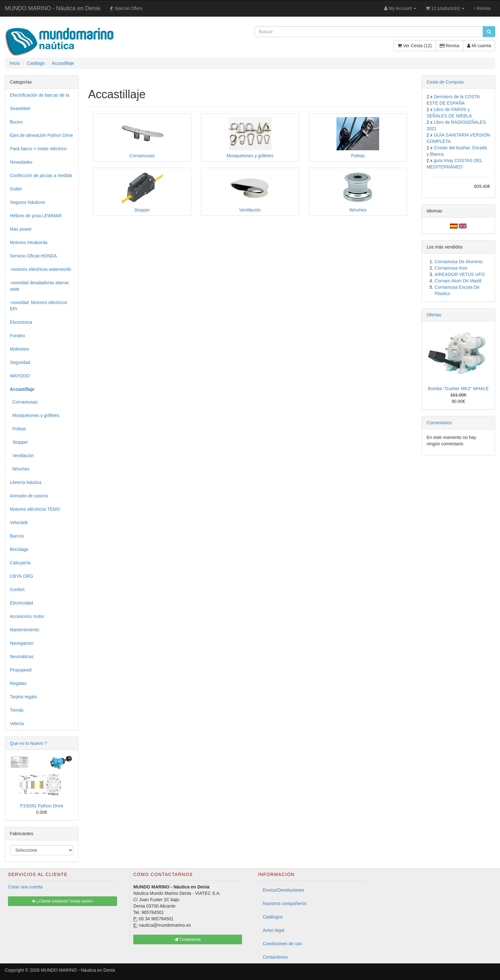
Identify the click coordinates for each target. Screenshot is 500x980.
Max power (21, 229)
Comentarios (439, 423)
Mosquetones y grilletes (35, 415)
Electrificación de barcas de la (40, 95)
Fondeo (17, 336)
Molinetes (19, 349)
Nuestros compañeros (285, 903)
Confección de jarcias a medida (41, 175)
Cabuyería (20, 563)
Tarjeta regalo (23, 697)
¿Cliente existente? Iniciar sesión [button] (62, 901)
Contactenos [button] (188, 939)
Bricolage (19, 549)
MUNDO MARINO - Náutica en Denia (52, 8)
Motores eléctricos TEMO (35, 509)
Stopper (19, 442)
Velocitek (19, 523)
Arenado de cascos (29, 496)
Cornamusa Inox (451, 268)
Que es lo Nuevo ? (28, 743)
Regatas (18, 683)
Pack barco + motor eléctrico (38, 149)
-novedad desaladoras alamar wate (39, 286)
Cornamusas (24, 402)
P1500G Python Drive (42, 806)
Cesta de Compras (445, 82)
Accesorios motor (27, 616)
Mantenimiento (25, 630)
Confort (17, 590)
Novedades (21, 162)
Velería (17, 724)
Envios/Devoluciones (283, 890)
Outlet (16, 189)
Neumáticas (22, 657)
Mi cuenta (479, 46)
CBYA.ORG (22, 576)
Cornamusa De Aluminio (459, 262)
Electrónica (21, 322)
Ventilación (22, 456)
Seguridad (20, 362)
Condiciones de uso (282, 944)
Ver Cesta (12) (415, 46)
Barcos (17, 536)
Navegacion (22, 643)
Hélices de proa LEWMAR (36, 216)
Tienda (17, 710)
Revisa (482, 8)
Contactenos (275, 957)
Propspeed (21, 670)
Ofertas (434, 315)
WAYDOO (20, 376)
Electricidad (21, 603)
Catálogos (273, 917)
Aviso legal (273, 930)
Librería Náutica (26, 482)
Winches (20, 469)
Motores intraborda (29, 242)
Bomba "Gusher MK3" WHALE (458, 389)
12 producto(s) (445, 8)
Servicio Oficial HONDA (33, 256)
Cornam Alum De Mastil (458, 281)
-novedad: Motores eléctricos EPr (39, 306)
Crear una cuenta (25, 887)
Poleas (18, 429)
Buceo (16, 122)
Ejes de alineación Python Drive (41, 135)
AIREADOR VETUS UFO (460, 274)
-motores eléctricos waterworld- (41, 269)
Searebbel (20, 108)
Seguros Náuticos (28, 202)
